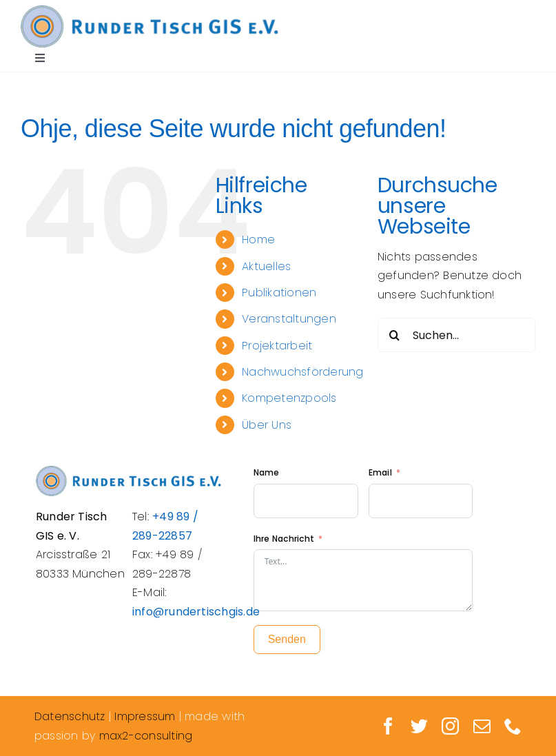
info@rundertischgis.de (196, 612)
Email (381, 472)
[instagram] (450, 726)
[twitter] (419, 726)
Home (258, 239)
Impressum (145, 716)
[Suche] (395, 335)
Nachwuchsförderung (302, 372)
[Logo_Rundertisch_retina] (150, 11)
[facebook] (388, 726)
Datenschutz (70, 716)
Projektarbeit (277, 346)
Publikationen (279, 293)
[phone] (513, 726)
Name (267, 472)
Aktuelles (266, 266)
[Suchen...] (456, 335)
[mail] (482, 726)
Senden (287, 639)
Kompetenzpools (289, 398)
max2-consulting (146, 736)
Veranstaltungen (289, 319)
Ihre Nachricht (284, 539)
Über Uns (267, 425)
